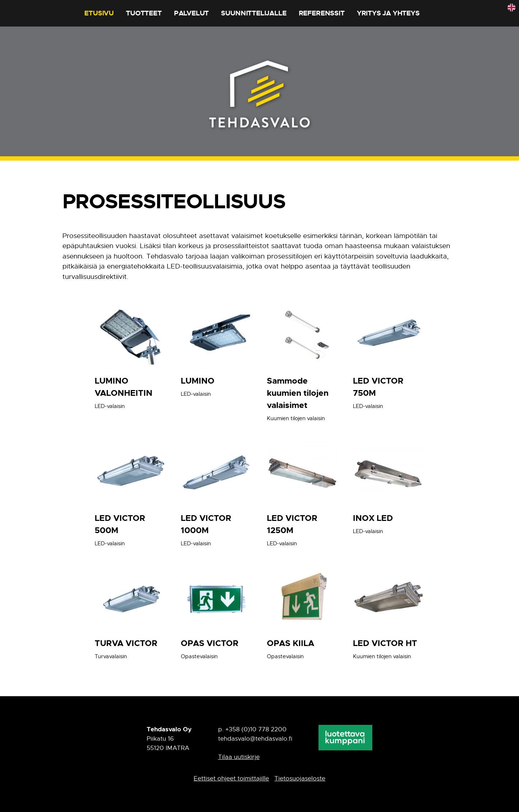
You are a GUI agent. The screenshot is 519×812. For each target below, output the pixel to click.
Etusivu (99, 13)
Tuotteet (144, 13)
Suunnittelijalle (254, 13)
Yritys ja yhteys (388, 13)
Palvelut (191, 13)
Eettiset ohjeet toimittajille (231, 778)
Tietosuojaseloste (300, 778)
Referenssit (322, 13)
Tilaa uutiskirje (239, 757)
